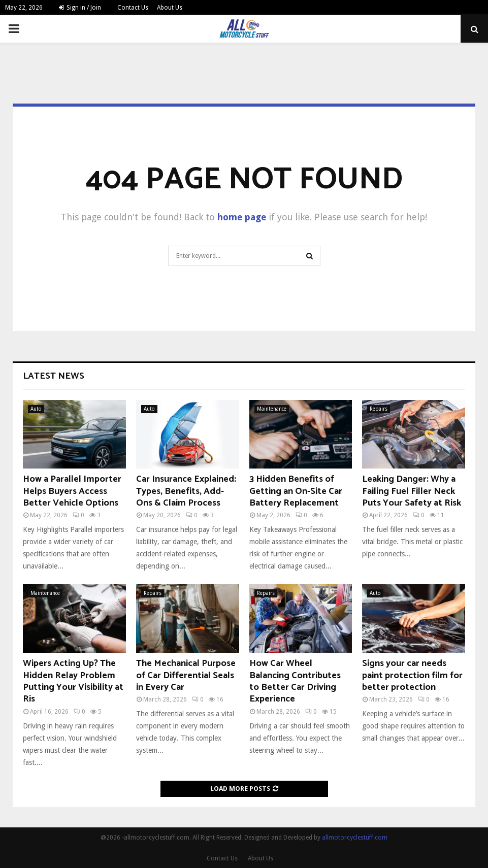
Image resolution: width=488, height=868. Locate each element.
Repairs (379, 409)
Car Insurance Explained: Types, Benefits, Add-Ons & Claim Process (186, 491)
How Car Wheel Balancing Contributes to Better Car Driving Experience (295, 681)
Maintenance (272, 409)
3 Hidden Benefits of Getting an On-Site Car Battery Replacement (296, 491)
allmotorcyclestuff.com (355, 838)
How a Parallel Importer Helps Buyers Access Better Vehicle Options (72, 491)
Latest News (54, 376)
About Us (170, 8)
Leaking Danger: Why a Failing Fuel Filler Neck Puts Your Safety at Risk (412, 491)
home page (242, 217)
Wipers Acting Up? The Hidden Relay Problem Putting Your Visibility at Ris (73, 681)
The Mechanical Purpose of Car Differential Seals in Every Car (186, 675)
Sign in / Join (80, 8)
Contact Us (133, 8)
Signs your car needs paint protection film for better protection (412, 675)
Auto (36, 409)
